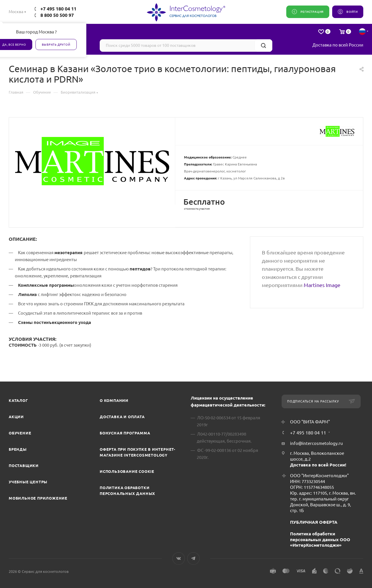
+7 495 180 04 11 (58, 9)
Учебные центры (28, 482)
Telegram (193, 558)
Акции (16, 417)
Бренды (18, 449)
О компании (114, 400)
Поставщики (24, 466)
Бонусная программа (125, 433)
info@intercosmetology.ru (316, 443)
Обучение (20, 433)
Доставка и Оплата (122, 417)
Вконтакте (179, 558)
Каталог (18, 400)
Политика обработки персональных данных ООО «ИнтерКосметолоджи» (320, 540)
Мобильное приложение (38, 498)
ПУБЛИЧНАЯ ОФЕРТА (314, 522)
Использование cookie (127, 471)
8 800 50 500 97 (57, 15)
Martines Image (322, 285)
